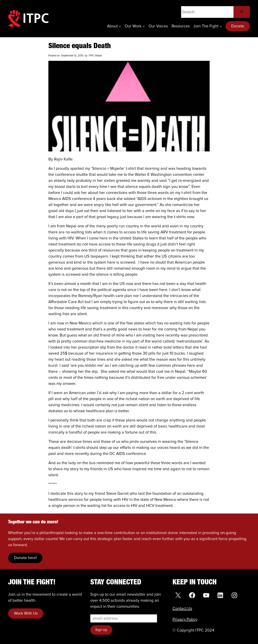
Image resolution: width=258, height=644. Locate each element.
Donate (238, 26)
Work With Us (26, 613)
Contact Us (182, 609)
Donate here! (25, 558)
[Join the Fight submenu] (221, 26)
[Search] (242, 12)
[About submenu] (120, 26)
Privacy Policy (185, 619)
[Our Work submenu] (144, 26)
